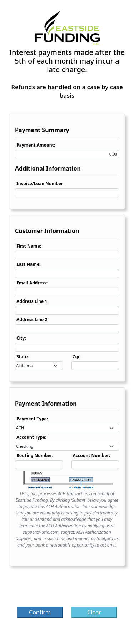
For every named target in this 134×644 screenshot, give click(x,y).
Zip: (77, 357)
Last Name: (28, 264)
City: (21, 338)
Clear (94, 612)
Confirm (40, 612)
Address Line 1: (33, 301)
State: (23, 357)
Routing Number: (35, 455)
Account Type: (31, 437)
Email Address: (32, 283)
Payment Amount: (36, 145)
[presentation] (67, 588)
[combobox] (39, 366)
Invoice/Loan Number (40, 184)
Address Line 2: (33, 320)
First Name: (29, 246)
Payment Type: (32, 419)
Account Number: (92, 455)
